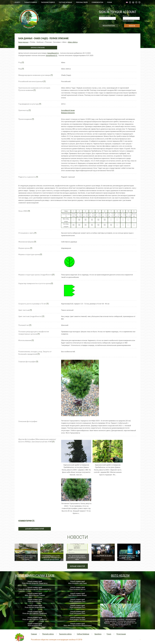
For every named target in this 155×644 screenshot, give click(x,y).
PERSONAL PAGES (82, 2)
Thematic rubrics (48, 634)
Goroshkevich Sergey (68, 110)
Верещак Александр (68, 113)
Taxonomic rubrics (65, 634)
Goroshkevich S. (53, 53)
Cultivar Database (83, 634)
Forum (109, 634)
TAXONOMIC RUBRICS (48, 2)
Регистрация (121, 634)
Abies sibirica (73, 42)
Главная (34, 634)
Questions (98, 634)
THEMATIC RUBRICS (31, 2)
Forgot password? (128, 21)
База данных (23, 42)
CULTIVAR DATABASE (65, 2)
